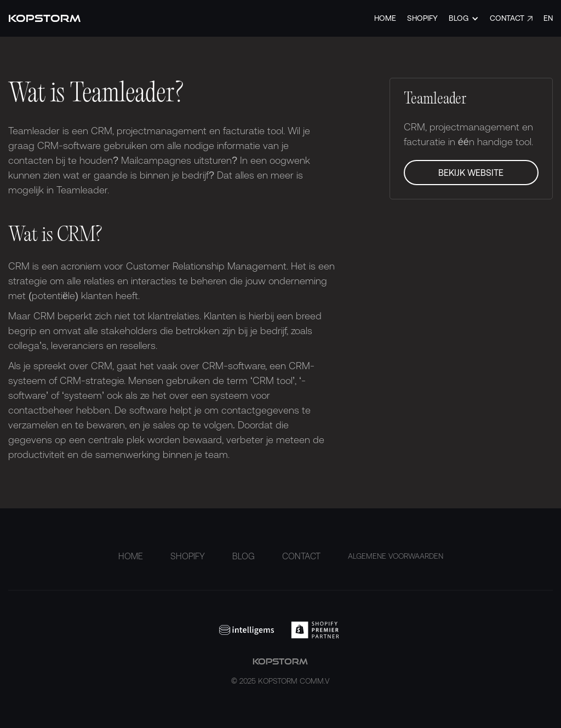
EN (548, 18)
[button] (464, 18)
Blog (244, 556)
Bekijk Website (471, 173)
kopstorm (280, 672)
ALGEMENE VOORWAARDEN (396, 556)
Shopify (422, 18)
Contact (507, 18)
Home (385, 18)
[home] (44, 18)
